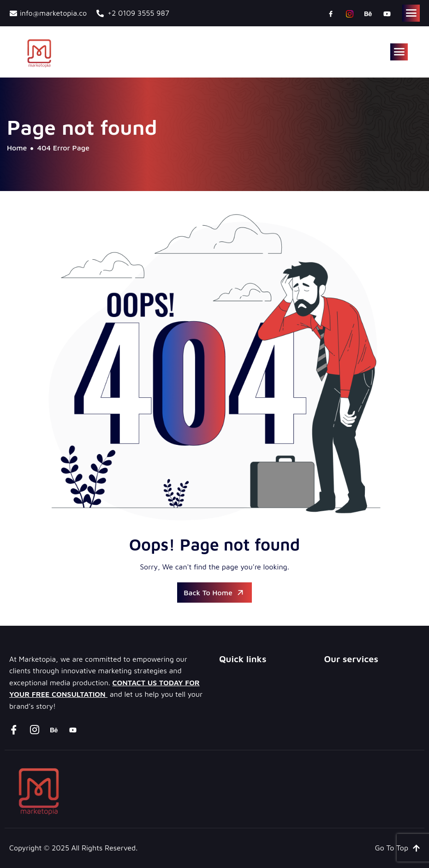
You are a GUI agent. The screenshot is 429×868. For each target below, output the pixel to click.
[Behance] (368, 13)
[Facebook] (331, 13)
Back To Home (214, 593)
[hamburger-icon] (411, 13)
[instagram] (350, 13)
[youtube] (387, 13)
